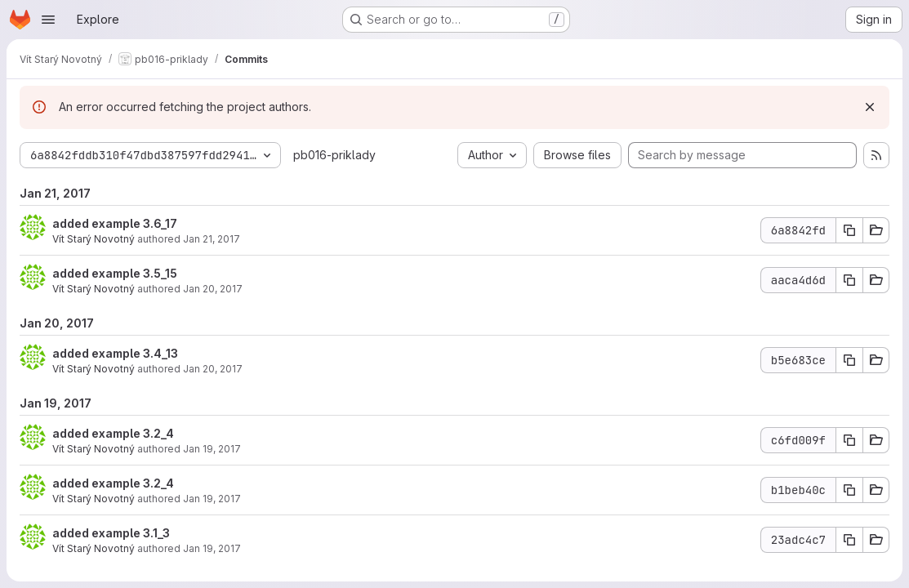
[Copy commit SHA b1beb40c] (849, 490)
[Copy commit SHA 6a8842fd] (849, 230)
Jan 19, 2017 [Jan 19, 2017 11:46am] (212, 548)
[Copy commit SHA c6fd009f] (849, 440)
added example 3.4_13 (115, 353)
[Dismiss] (870, 107)
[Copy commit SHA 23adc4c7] (849, 540)
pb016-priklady (334, 155)
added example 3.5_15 (115, 273)
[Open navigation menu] (48, 20)
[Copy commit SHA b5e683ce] (849, 360)
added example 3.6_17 (115, 223)
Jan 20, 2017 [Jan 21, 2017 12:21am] (213, 289)
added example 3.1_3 (111, 533)
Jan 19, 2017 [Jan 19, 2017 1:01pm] (212, 449)
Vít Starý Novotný (94, 239)
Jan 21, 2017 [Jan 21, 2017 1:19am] (212, 239)
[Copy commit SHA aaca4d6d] (849, 280)
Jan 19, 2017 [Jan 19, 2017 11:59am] (212, 499)
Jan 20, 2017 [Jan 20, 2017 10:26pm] (213, 369)
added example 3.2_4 (113, 433)
